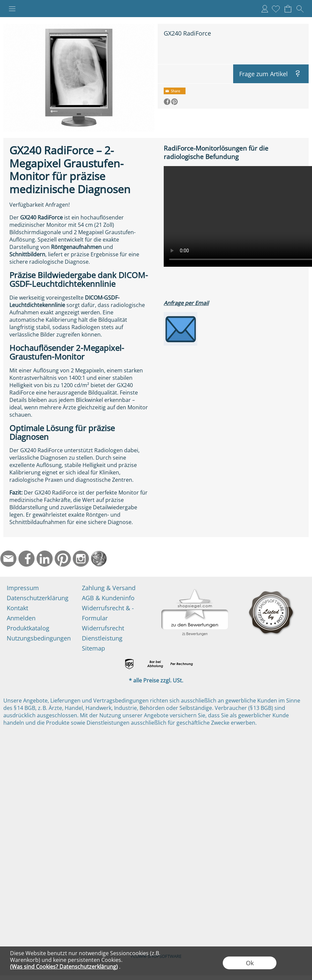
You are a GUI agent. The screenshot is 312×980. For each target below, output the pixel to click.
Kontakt (17, 608)
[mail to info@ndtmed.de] (8, 559)
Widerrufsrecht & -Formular (108, 613)
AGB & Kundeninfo (108, 598)
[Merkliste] (276, 9)
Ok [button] (250, 963)
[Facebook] (27, 559)
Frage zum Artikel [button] (264, 74)
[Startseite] (99, 559)
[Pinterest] (63, 559)
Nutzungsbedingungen (39, 638)
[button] (12, 9)
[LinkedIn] (45, 559)
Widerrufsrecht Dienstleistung (103, 633)
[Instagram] (81, 559)
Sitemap (93, 648)
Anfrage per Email (186, 303)
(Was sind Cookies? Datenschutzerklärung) (64, 967)
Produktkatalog (28, 628)
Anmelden (265, 9)
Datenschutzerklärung (38, 598)
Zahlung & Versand (109, 588)
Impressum (23, 588)
